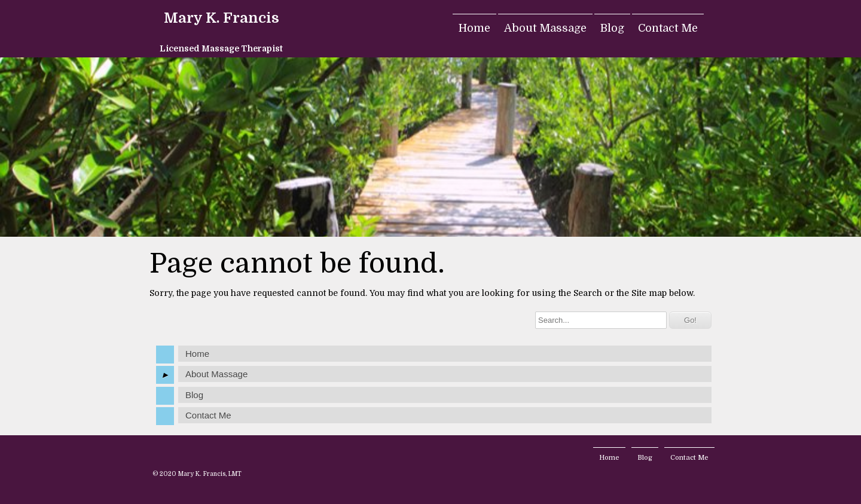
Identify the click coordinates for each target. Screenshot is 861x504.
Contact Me (668, 28)
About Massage (545, 28)
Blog (612, 28)
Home (474, 28)
